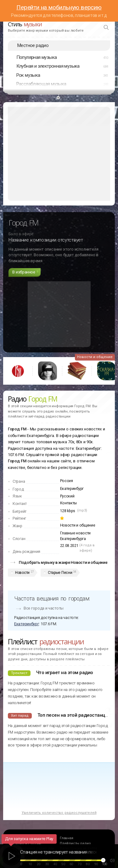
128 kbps (68, 511)
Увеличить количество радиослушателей (59, 813)
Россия (67, 481)
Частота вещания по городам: (52, 598)
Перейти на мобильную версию (59, 7)
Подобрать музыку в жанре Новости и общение (63, 562)
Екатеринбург (72, 489)
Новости (22, 573)
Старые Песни (60, 573)
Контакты (69, 503)
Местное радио (33, 45)
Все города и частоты (44, 608)
